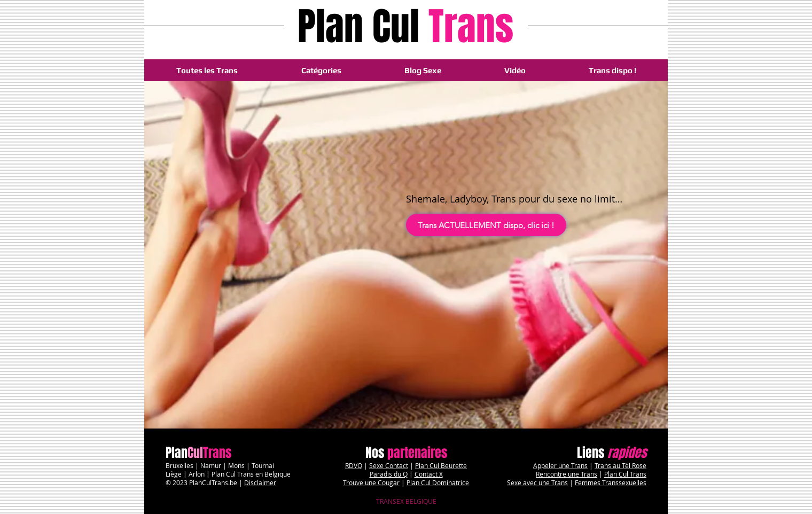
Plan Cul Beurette (441, 465)
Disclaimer (260, 482)
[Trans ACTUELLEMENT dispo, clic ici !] (486, 225)
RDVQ (354, 465)
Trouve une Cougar (371, 482)
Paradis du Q (389, 474)
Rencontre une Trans (567, 474)
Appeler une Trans (560, 465)
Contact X (429, 474)
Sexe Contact (389, 465)
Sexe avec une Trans (537, 482)
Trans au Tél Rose (620, 465)
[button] (321, 70)
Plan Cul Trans (625, 474)
